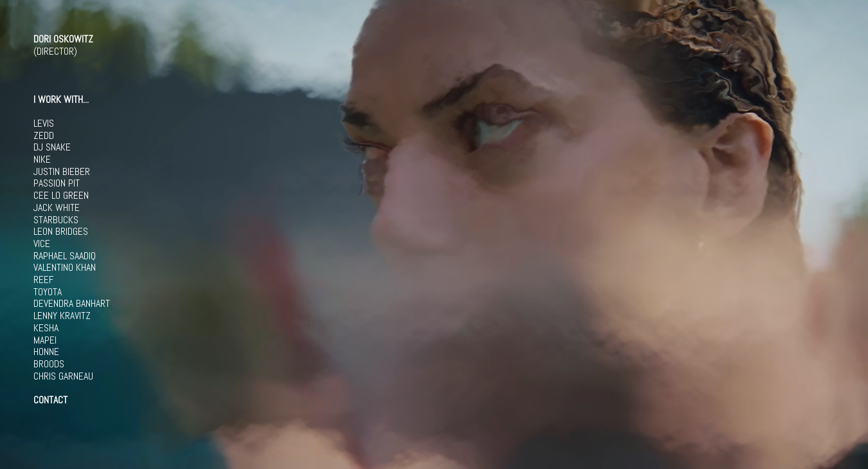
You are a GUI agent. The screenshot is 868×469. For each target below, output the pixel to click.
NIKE (42, 160)
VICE (42, 244)
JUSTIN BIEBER (62, 172)
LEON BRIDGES (61, 232)
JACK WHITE (57, 208)
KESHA (46, 328)
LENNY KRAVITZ (62, 316)
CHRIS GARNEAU (63, 376)
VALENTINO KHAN (65, 268)
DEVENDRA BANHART (72, 304)
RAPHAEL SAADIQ (65, 256)
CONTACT (50, 400)
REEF (43, 280)
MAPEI (45, 340)
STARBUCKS (56, 220)
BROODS (49, 364)
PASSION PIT (57, 183)
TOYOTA (48, 292)
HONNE (46, 352)
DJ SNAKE (52, 147)
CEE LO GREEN (61, 196)
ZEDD (44, 136)
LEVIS (44, 124)
